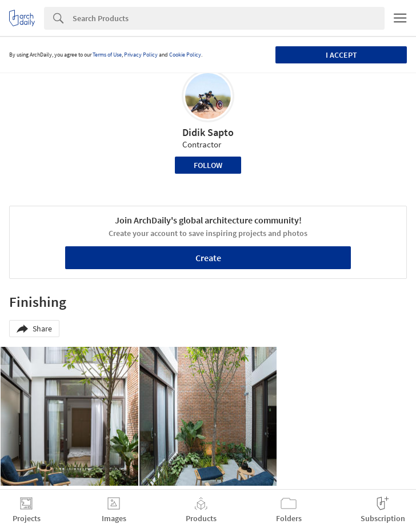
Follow (208, 165)
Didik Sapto (208, 132)
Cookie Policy (185, 55)
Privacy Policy (141, 55)
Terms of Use (107, 55)
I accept (341, 55)
